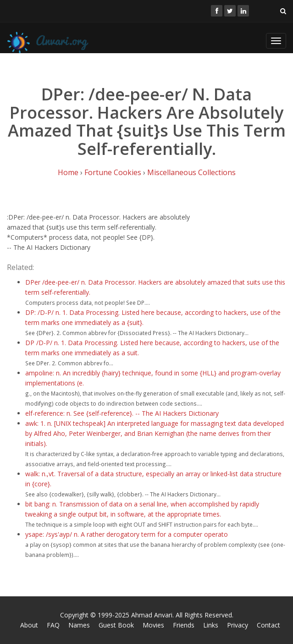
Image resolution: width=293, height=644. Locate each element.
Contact (268, 625)
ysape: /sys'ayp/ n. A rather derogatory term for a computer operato (127, 534)
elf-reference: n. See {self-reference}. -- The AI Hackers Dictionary (122, 413)
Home (68, 172)
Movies (153, 625)
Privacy (238, 625)
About (29, 625)
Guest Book (116, 625)
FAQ (53, 625)
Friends (184, 625)
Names (79, 625)
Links (211, 625)
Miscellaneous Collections (191, 172)
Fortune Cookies (113, 172)
